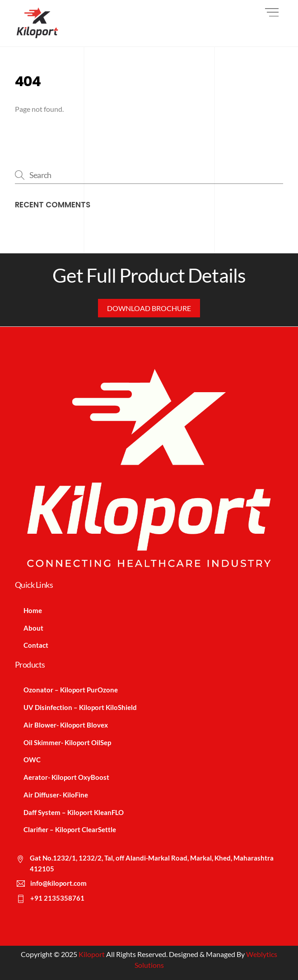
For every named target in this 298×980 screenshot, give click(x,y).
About (33, 628)
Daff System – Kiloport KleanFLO (74, 812)
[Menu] (272, 12)
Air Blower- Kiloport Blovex (66, 725)
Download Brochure (149, 308)
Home (33, 610)
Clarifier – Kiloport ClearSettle (70, 829)
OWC (32, 760)
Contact (36, 645)
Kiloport (92, 954)
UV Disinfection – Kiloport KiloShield (80, 707)
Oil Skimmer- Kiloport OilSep (67, 742)
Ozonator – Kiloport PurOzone (71, 690)
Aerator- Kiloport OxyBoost (66, 777)
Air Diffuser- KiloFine (56, 795)
